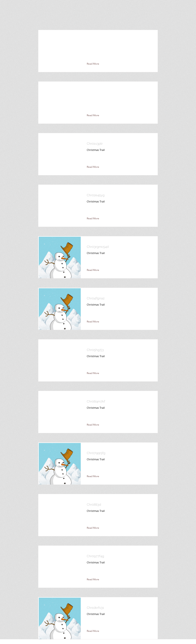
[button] (95, 64)
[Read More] (95, 167)
